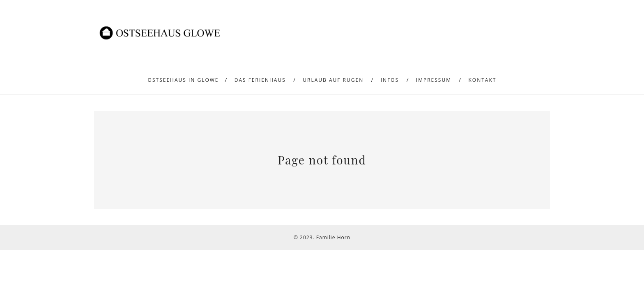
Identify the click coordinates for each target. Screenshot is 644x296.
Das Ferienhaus (260, 80)
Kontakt (483, 80)
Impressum (434, 80)
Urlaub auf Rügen (333, 80)
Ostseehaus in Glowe (183, 80)
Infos (390, 80)
